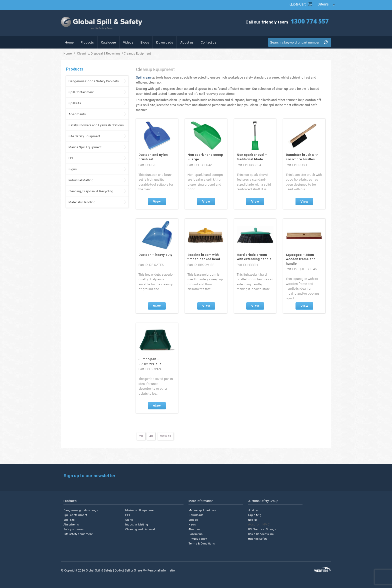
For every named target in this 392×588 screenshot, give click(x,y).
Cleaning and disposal (140, 529)
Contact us (208, 42)
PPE (71, 158)
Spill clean (143, 77)
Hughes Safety (258, 539)
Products (87, 42)
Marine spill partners (202, 510)
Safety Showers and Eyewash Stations (96, 125)
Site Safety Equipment (84, 136)
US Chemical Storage (262, 529)
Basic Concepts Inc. (261, 534)
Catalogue (108, 42)
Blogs (145, 42)
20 (141, 436)
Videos (128, 42)
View (157, 201)
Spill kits (69, 520)
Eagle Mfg (255, 515)
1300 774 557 (310, 21)
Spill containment (75, 515)
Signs (73, 169)
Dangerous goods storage (81, 510)
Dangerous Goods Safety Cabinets (94, 81)
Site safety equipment (78, 534)
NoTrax (253, 520)
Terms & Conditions (202, 544)
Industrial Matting (81, 180)
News (192, 525)
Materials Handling (82, 202)
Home (69, 42)
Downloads (165, 42)
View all (165, 436)
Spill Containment (81, 92)
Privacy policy (198, 539)
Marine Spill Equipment (85, 147)
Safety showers (73, 529)
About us (187, 42)
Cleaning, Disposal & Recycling (98, 54)
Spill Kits (75, 103)
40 (151, 436)
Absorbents (77, 114)
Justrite (253, 510)
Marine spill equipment (141, 510)
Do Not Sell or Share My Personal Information (146, 570)
